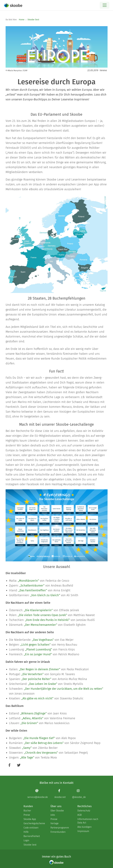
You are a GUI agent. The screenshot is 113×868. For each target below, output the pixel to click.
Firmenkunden (58, 832)
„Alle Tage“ (27, 757)
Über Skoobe (57, 811)
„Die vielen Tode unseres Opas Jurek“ (42, 615)
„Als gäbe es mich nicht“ (37, 698)
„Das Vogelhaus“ (43, 640)
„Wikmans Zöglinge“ (33, 713)
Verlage (55, 823)
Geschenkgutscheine (34, 823)
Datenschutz (84, 811)
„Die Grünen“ (29, 723)
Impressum (83, 831)
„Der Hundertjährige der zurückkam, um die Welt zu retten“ (64, 689)
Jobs (53, 815)
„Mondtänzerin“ (28, 581)
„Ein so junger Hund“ (38, 654)
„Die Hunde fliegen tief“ (39, 738)
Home (22, 20)
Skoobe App (30, 819)
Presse (54, 819)
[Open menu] (105, 5)
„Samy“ (27, 748)
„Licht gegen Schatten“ (35, 645)
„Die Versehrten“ (32, 674)
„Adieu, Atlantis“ (32, 718)
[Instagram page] (79, 794)
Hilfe (26, 832)
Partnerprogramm (60, 828)
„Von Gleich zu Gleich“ (45, 595)
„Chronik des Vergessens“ (41, 753)
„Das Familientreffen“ (33, 590)
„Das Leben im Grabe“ (43, 684)
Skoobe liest (33, 20)
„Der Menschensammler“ (41, 625)
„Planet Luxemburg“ (39, 649)
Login (26, 840)
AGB (80, 815)
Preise (27, 815)
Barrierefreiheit (32, 836)
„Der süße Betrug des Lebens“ (44, 743)
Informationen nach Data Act (88, 821)
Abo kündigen (84, 827)
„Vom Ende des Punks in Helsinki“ (47, 620)
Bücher (27, 811)
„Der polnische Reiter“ (36, 679)
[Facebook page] (60, 794)
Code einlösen (31, 828)
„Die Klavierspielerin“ (38, 610)
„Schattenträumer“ (32, 585)
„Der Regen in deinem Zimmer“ (40, 669)
